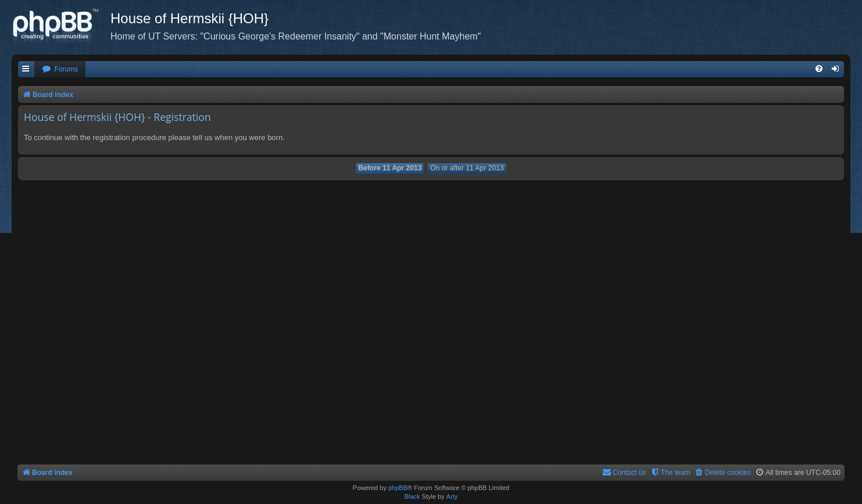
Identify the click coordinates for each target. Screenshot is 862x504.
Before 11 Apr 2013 (390, 168)
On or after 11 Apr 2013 (467, 168)
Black (412, 496)
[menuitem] (60, 69)
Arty (452, 496)
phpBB (398, 488)
